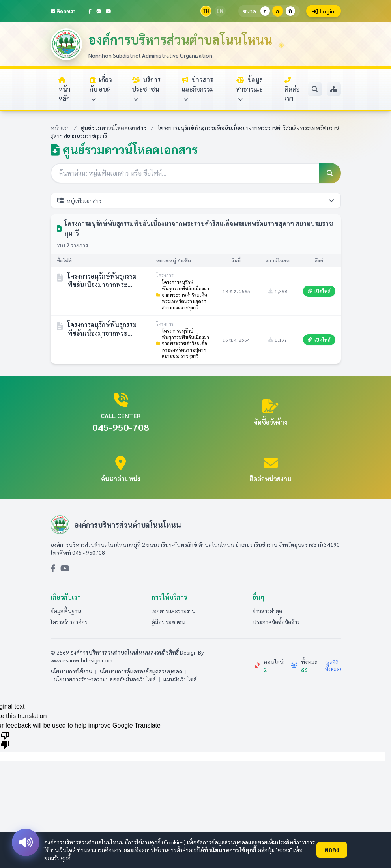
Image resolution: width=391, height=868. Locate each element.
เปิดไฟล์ (319, 291)
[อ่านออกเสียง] (26, 842)
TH (206, 11)
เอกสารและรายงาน (173, 611)
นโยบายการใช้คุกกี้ (233, 850)
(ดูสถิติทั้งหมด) (333, 666)
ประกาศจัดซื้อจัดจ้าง (276, 622)
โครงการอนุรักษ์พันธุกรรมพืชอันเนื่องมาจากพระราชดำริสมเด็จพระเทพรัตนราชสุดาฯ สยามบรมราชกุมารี (183, 295)
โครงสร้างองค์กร (69, 622)
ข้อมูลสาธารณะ (250, 89)
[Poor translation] (5, 740)
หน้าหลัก (65, 90)
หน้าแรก (60, 127)
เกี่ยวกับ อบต (101, 89)
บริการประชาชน (146, 89)
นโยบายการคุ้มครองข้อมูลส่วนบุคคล (141, 671)
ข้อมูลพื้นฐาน (66, 611)
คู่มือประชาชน (168, 622)
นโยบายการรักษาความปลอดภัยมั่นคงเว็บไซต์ (105, 679)
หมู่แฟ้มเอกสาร (196, 200)
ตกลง (332, 850)
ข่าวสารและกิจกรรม (198, 89)
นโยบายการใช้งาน (71, 671)
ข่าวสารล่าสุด (267, 611)
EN (220, 11)
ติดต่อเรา (63, 11)
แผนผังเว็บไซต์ (180, 679)
